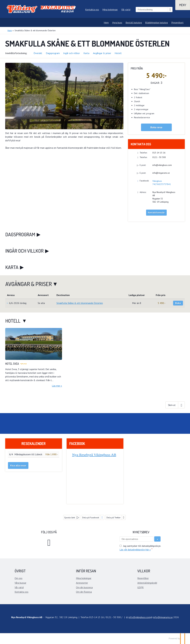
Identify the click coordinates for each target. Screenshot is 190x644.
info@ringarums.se (161, 173)
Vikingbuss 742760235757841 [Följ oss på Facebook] (162, 183)
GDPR (141, 587)
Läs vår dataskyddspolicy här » (135, 550)
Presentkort (177, 23)
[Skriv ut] (175, 405)
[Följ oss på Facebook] (49, 542)
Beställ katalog (134, 23)
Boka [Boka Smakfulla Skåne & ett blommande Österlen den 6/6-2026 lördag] (178, 303)
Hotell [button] (118, 53)
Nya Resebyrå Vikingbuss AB (94, 455)
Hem (106, 23)
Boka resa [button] (156, 127)
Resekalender (34, 443)
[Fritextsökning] (152, 9)
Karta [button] (86, 53)
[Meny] (183, 5)
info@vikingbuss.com (162, 165)
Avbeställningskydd (147, 583)
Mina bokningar (110, 9)
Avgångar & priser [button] (102, 53)
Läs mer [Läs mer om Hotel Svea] (56, 386)
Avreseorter (82, 583)
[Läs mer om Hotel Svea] (34, 358)
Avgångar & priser (29, 284)
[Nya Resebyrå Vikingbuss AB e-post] (140, 617)
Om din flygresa (84, 592)
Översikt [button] (38, 53)
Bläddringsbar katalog (156, 23)
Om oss (18, 578)
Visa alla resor (18, 465)
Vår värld (126, 9)
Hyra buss (117, 23)
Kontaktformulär (156, 213)
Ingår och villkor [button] (72, 53)
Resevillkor (143, 578)
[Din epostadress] (136, 539)
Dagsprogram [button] (53, 53)
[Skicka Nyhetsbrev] (157, 539)
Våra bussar (20, 583)
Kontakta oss (92, 9)
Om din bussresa (84, 587)
